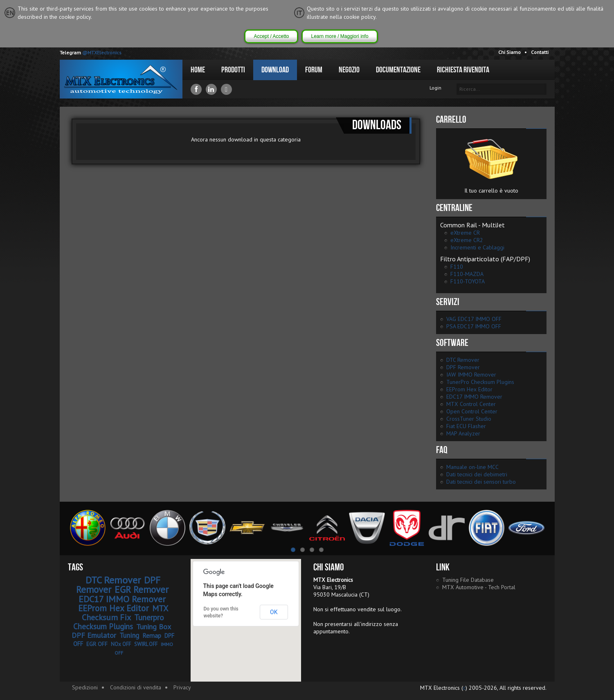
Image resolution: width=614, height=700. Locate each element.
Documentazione (398, 70)
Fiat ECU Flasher (466, 426)
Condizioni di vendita (136, 687)
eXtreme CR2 (467, 240)
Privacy (182, 687)
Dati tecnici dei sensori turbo (481, 482)
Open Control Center (472, 411)
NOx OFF (121, 644)
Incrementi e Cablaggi (477, 247)
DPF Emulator (94, 635)
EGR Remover (142, 589)
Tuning (129, 635)
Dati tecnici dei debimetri (477, 474)
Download (275, 70)
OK (274, 612)
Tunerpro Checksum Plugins (119, 622)
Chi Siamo (509, 52)
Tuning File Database (468, 580)
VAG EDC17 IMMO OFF (474, 319)
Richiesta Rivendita (463, 70)
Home (198, 70)
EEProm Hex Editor (469, 389)
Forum (314, 70)
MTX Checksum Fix (125, 613)
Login (435, 88)
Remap (152, 635)
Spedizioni (85, 687)
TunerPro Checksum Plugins (480, 382)
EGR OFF (97, 644)
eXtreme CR (465, 233)
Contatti (540, 52)
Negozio (349, 70)
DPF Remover (463, 367)
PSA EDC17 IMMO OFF (474, 326)
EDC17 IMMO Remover (474, 397)
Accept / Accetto (271, 36)
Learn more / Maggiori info (340, 36)
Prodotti (233, 70)
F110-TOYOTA (468, 281)
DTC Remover (463, 360)
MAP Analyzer (463, 433)
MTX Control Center (471, 404)
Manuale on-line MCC (472, 467)
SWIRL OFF (146, 644)
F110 (457, 267)
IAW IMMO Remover (471, 375)
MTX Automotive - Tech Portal (479, 587)
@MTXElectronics (102, 53)
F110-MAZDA (467, 274)
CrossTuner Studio (469, 419)
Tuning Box (154, 627)
